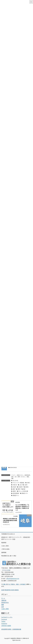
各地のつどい (20, 475)
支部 (12, 477)
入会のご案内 (5, 546)
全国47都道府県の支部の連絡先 (10, 590)
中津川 (28, 483)
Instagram (4, 623)
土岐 (21, 485)
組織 (3, 605)
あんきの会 (15, 480)
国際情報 (4, 552)
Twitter (3, 621)
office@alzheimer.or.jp (13, 578)
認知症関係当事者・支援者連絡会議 (11, 629)
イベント (13, 475)
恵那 (14, 489)
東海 (28, 477)
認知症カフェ (16, 495)
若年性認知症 (16, 493)
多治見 (14, 487)
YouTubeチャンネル (7, 617)
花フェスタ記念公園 (23, 491)
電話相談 (4, 543)
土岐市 (26, 485)
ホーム (3, 598)
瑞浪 (24, 489)
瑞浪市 (14, 491)
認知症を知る (5, 602)
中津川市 (15, 485)
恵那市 (19, 489)
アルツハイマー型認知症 (18, 483)
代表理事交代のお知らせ (8, 534)
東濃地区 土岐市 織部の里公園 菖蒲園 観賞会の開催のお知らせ (10, 520)
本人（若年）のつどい (20, 477)
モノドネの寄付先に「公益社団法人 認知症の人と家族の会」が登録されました (22, 507)
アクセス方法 (6, 570)
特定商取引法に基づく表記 (9, 556)
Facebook (4, 619)
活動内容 (4, 600)
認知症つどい (25, 493)
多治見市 (21, 487)
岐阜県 (27, 487)
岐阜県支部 (27, 475)
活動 (12, 478)
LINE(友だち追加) (6, 626)
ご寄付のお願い (6, 549)
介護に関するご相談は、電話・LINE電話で (14, 584)
